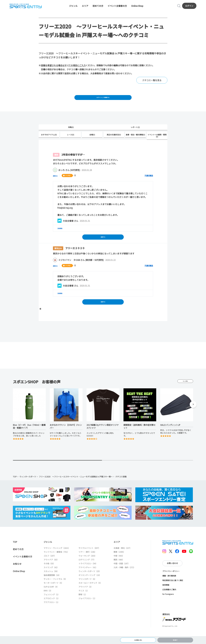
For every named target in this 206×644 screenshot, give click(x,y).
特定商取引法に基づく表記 (173, 591)
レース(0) (71, 141)
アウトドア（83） (51, 570)
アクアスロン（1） (51, 613)
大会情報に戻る (138, 639)
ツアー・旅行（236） (87, 563)
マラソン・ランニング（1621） (57, 559)
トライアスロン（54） (88, 574)
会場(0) (92, 141)
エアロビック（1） (52, 609)
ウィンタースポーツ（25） (90, 582)
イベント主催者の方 (117, 8)
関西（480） (119, 570)
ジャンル (73, 8)
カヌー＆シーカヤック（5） (90, 594)
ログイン (191, 7)
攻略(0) (71, 133)
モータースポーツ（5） (53, 594)
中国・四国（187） (122, 574)
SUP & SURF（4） (51, 597)
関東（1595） (119, 563)
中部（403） (119, 566)
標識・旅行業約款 (169, 586)
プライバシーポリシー (171, 582)
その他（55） (49, 574)
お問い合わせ (172, 574)
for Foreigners (168, 605)
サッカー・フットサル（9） (55, 590)
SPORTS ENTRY (24, 7)
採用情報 (166, 596)
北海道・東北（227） (123, 559)
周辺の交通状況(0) (114, 141)
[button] (193, 416)
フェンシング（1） (52, 605)
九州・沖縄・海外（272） (124, 578)
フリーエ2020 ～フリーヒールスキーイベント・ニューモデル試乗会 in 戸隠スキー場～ (76, 487)
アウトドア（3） (86, 597)
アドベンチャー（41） (88, 578)
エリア (85, 8)
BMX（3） (48, 601)
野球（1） (83, 605)
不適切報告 (149, 182)
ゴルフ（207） (50, 566)
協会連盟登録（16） (52, 586)
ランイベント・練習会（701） (56, 563)
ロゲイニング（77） (87, 570)
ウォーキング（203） (87, 566)
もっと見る (185, 392)
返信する (57, 182)
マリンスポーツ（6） (87, 590)
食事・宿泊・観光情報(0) (135, 141)
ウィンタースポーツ (28, 487)
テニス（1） (84, 601)
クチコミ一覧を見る (152, 84)
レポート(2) (135, 133)
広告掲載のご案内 (169, 600)
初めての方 (98, 8)
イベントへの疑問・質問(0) (157, 142)
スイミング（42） (51, 578)
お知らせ (17, 575)
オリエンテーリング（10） (90, 586)
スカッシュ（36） (51, 582)
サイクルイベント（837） (89, 559)
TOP (15, 487)
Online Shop (137, 8)
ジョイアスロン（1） (87, 609)
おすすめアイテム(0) (49, 141)
